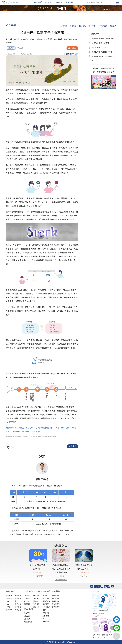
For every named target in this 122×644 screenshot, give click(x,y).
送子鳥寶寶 (103, 26)
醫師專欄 (92, 26)
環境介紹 (46, 613)
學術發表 (46, 604)
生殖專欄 (64, 26)
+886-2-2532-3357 (99, 638)
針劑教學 (18, 607)
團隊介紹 (46, 598)
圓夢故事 (73, 26)
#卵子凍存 (65, 428)
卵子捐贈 (18, 601)
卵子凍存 (9, 607)
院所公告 (36, 595)
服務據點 (46, 616)
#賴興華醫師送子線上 (15, 428)
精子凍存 (9, 610)
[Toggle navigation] (117, 3)
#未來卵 (29, 428)
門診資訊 (38, 3)
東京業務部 (56, 604)
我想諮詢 (72, 48)
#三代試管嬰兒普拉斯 (43, 428)
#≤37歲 (25, 431)
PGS (7, 601)
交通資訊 (27, 598)
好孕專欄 (59, 3)
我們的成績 (46, 601)
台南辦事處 (56, 598)
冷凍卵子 (21, 48)
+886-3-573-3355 (98, 613)
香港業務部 (56, 607)
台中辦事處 (56, 595)
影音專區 (36, 604)
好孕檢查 (9, 595)
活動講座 (36, 598)
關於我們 (70, 3)
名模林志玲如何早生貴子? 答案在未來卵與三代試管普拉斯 (61, 569)
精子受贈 (18, 598)
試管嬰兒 (9, 598)
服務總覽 (46, 621)
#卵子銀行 (16, 431)
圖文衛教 (83, 26)
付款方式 (27, 601)
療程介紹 (48, 3)
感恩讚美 (113, 26)
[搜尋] (111, 3)
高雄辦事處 (56, 601)
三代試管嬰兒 (38, 576)
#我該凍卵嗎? (36, 431)
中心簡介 (46, 595)
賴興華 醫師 (73, 54)
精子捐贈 (18, 604)
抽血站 (45, 619)
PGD (7, 604)
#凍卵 (57, 428)
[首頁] (12, 3)
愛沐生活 (36, 607)
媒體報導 (36, 601)
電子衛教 (18, 610)
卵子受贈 (18, 595)
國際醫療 (27, 604)
